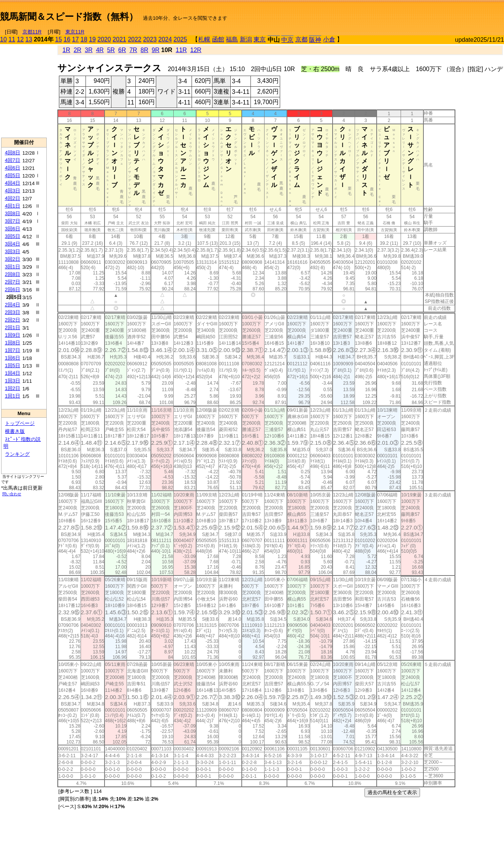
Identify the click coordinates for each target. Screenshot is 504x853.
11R (181, 50)
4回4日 (13, 183)
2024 (165, 39)
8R (144, 50)
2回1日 (13, 327)
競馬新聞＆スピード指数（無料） (69, 17)
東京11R (75, 32)
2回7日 (13, 282)
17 (76, 39)
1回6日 (13, 358)
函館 (218, 39)
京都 (301, 39)
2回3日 (13, 312)
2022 (135, 39)
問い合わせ (12, 494)
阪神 (315, 40)
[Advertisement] (415, 14)
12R (196, 50)
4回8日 (13, 153)
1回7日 (13, 350)
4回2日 (13, 198)
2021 (119, 39)
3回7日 (13, 221)
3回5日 (13, 236)
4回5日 (13, 175)
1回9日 (13, 335)
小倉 (329, 39)
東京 (260, 39)
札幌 (204, 39)
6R (122, 50)
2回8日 (13, 274)
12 (21, 39)
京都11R (32, 32)
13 (29, 39)
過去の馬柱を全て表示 (392, 792)
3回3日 (13, 251)
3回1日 (13, 267)
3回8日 (13, 213)
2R (78, 50)
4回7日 (13, 160)
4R (100, 50)
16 (67, 39)
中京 (287, 40)
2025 (181, 39)
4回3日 (13, 191)
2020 (104, 39)
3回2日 (13, 259)
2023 (150, 39)
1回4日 (13, 373)
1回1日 (13, 396)
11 (12, 39)
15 (59, 39)
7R (133, 50)
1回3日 (13, 381)
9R (155, 50)
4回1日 (13, 206)
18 (84, 39)
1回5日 (13, 365)
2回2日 (13, 320)
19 (92, 39)
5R (111, 50)
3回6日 (13, 229)
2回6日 (13, 289)
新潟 (246, 39)
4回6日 (13, 168)
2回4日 (13, 305)
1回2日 (13, 388)
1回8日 (13, 343)
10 (3, 39)
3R (89, 50)
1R (66, 50)
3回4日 (13, 244)
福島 (232, 39)
